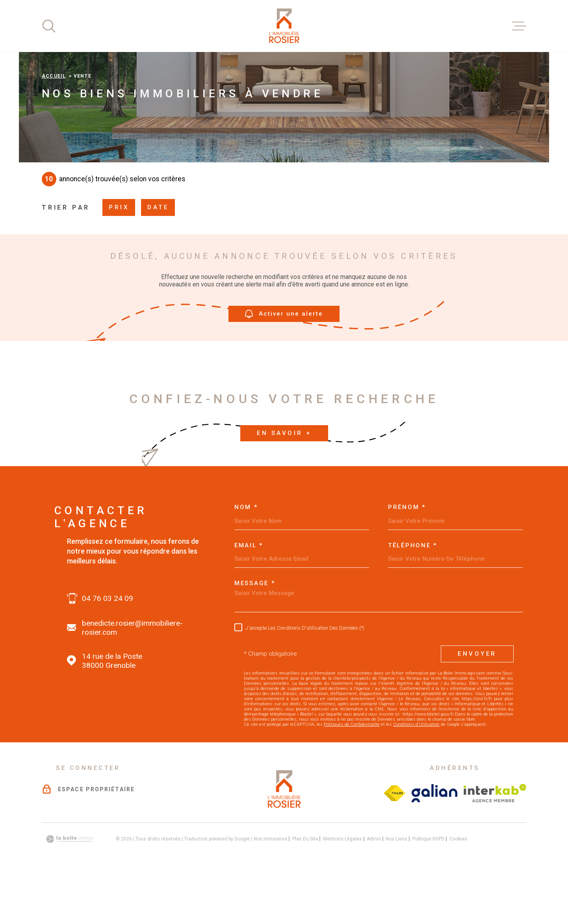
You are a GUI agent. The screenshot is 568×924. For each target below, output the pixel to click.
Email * (249, 595)
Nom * (246, 557)
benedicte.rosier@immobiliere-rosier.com (132, 677)
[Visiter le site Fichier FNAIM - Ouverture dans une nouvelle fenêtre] (394, 843)
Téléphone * (413, 595)
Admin (374, 889)
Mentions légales (342, 889)
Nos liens (396, 889)
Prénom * (407, 557)
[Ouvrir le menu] (519, 26)
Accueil (54, 126)
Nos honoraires (271, 889)
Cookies (458, 889)
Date (158, 257)
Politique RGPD (429, 889)
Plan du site (305, 889)
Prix (119, 257)
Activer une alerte (284, 363)
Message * (255, 633)
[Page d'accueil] (284, 26)
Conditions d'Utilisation (416, 774)
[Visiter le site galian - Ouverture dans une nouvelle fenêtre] (435, 843)
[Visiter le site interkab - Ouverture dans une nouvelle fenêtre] (495, 843)
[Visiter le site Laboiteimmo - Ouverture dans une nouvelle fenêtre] (69, 889)
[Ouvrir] (49, 26)
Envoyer (477, 703)
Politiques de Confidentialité (352, 774)
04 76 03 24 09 (108, 648)
